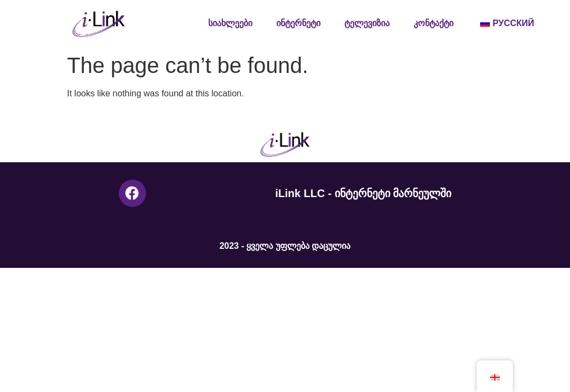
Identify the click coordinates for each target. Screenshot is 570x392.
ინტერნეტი (298, 23)
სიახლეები (230, 23)
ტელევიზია (367, 23)
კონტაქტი (433, 23)
